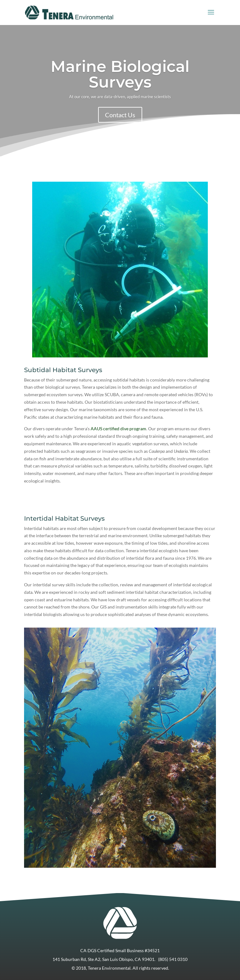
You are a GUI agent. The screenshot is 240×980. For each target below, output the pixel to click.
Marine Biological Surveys (120, 74)
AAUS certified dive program (118, 429)
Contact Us (120, 115)
